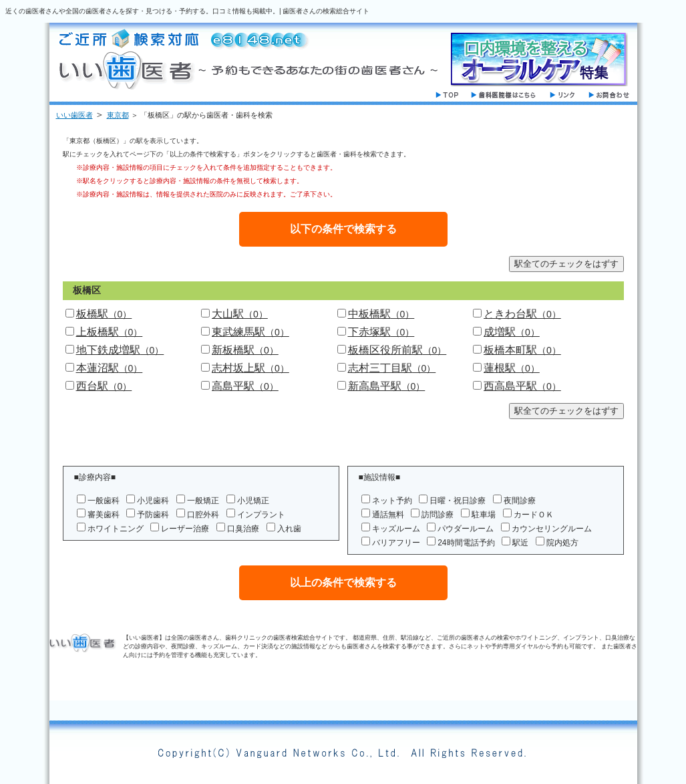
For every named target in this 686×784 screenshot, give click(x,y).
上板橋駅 (110, 332)
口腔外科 (203, 515)
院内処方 (562, 543)
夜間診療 (520, 501)
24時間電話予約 (466, 543)
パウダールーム (466, 529)
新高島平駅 (387, 386)
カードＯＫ (534, 515)
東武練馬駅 (250, 332)
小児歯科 (153, 501)
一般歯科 (104, 501)
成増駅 (512, 332)
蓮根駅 (512, 368)
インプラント (261, 515)
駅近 (520, 543)
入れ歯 (289, 529)
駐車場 (484, 515)
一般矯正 (203, 501)
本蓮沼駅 (110, 368)
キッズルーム (396, 529)
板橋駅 (104, 314)
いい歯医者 (74, 115)
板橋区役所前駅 (397, 350)
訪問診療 (438, 515)
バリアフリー (396, 543)
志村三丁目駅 (392, 368)
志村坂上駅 (250, 368)
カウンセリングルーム (552, 529)
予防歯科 (153, 515)
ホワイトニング (116, 529)
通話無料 (388, 515)
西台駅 (104, 386)
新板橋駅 (245, 350)
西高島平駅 (522, 386)
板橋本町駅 (522, 350)
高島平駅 (245, 386)
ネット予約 (392, 501)
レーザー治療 (185, 529)
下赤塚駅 (381, 332)
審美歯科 (104, 515)
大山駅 (240, 314)
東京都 (118, 115)
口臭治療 (243, 529)
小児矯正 (253, 501)
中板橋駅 (381, 314)
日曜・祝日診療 (458, 501)
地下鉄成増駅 (120, 350)
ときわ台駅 (522, 314)
